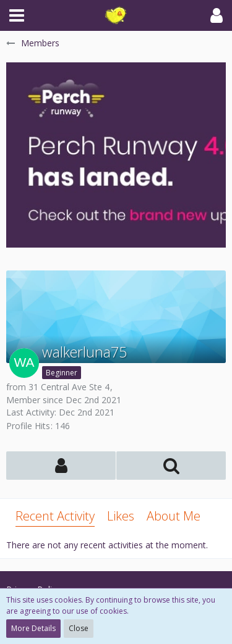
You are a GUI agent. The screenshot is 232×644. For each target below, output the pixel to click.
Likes (121, 516)
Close (79, 628)
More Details (33, 628)
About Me (174, 516)
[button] (17, 15)
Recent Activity (55, 516)
